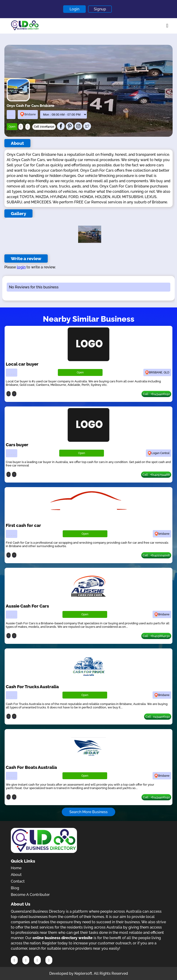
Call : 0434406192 (158, 717)
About (16, 875)
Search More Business (88, 812)
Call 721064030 (44, 127)
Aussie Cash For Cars (27, 606)
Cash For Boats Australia (31, 767)
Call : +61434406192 (156, 394)
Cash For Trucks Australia (32, 687)
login (21, 267)
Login (74, 9)
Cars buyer (17, 445)
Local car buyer (22, 364)
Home (16, 868)
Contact (18, 881)
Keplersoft (83, 973)
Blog (15, 888)
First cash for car (23, 525)
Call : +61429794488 (156, 475)
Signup (100, 9)
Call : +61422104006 (156, 555)
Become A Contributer (30, 895)
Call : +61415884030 (156, 636)
